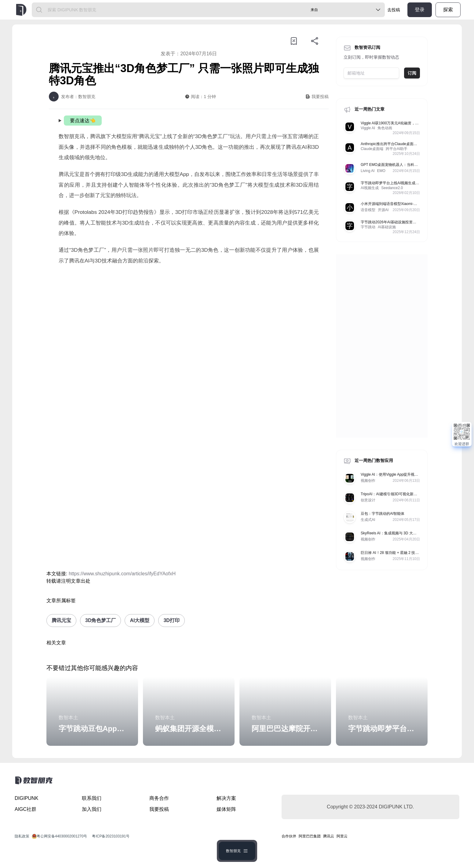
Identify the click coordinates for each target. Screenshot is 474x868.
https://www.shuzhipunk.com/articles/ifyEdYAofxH (122, 574)
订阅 (412, 73)
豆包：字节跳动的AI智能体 (383, 514)
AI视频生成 (370, 188)
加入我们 (92, 809)
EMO (381, 171)
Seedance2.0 (392, 188)
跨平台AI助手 (397, 149)
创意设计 (368, 500)
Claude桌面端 (372, 149)
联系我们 (92, 798)
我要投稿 (159, 809)
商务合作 (159, 798)
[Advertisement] (189, 321)
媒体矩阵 (226, 809)
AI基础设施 (387, 227)
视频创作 (368, 481)
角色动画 (385, 128)
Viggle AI (368, 128)
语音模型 (368, 210)
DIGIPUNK (26, 798)
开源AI (383, 210)
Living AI (368, 171)
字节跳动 (368, 227)
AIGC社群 (26, 809)
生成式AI (368, 520)
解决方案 (226, 798)
